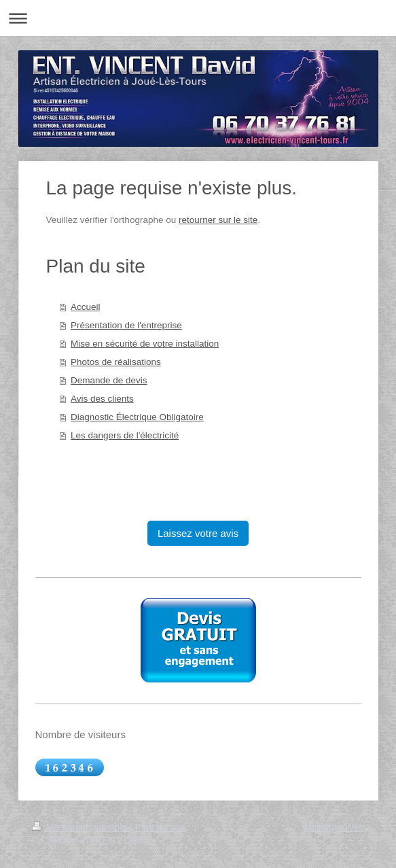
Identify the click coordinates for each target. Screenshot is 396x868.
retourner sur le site (218, 220)
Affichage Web (334, 827)
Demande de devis (109, 380)
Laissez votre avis (198, 533)
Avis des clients (102, 399)
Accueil (86, 307)
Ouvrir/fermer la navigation (198, 18)
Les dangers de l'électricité (125, 435)
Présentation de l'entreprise (126, 325)
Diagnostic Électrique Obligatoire (137, 417)
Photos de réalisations (116, 362)
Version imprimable (81, 827)
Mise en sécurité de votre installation (145, 344)
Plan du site (160, 827)
